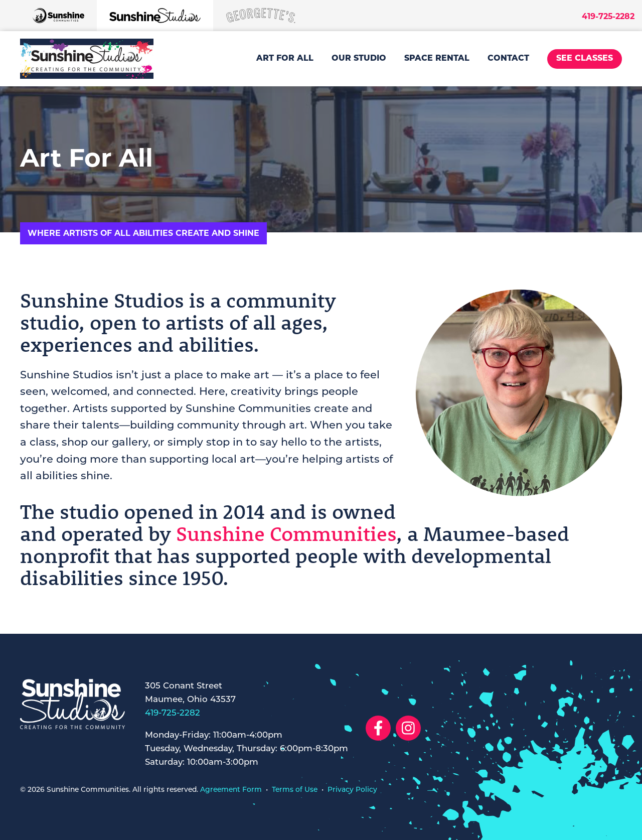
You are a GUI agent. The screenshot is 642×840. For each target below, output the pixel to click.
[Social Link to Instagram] (408, 728)
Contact (508, 59)
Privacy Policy (352, 789)
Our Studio (359, 59)
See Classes (585, 59)
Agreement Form (231, 789)
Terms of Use (295, 789)
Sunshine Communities (286, 533)
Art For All (285, 59)
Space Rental (437, 59)
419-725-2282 (608, 16)
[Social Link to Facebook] (378, 728)
